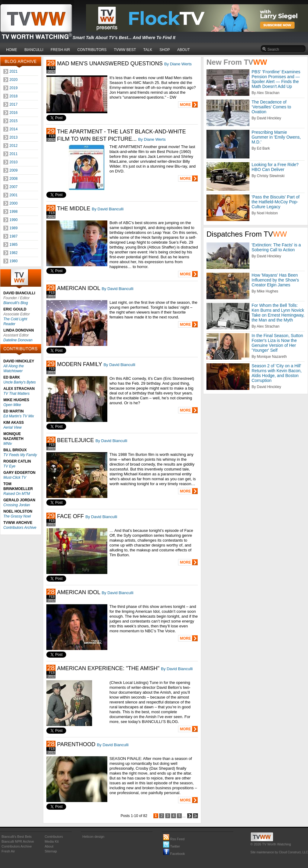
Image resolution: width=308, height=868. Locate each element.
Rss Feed (174, 839)
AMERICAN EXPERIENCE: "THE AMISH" (108, 668)
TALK (148, 50)
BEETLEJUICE (75, 440)
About (49, 846)
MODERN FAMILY (79, 364)
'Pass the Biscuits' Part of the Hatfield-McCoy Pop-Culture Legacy (276, 202)
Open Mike (12, 405)
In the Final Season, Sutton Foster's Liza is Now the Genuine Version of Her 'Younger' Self (277, 343)
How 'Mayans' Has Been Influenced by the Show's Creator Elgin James (275, 280)
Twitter (172, 846)
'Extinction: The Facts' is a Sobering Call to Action (276, 247)
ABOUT (183, 50)
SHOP (165, 50)
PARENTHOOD (76, 744)
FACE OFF (70, 516)
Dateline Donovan (18, 340)
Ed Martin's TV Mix (19, 416)
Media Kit (52, 841)
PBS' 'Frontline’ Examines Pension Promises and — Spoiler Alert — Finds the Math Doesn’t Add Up (276, 79)
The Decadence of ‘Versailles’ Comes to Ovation (271, 107)
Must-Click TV (15, 478)
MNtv (8, 444)
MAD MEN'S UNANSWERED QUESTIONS (110, 64)
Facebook (174, 854)
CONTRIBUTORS (92, 50)
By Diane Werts (178, 64)
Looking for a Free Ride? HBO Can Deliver (275, 167)
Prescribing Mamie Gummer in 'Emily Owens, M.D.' (276, 137)
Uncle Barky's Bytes (20, 382)
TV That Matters (16, 394)
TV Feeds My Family (20, 455)
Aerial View (13, 427)
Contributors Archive (20, 528)
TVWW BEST (125, 50)
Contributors (54, 837)
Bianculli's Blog (16, 303)
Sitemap (51, 851)
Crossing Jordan (17, 505)
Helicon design (93, 837)
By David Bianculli (108, 209)
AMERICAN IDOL (79, 288)
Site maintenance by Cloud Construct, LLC (279, 852)
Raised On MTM (17, 494)
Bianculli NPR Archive (18, 841)
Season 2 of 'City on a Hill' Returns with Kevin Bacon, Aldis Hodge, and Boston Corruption (277, 373)
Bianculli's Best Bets (17, 837)
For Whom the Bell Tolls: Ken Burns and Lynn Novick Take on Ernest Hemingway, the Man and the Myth (278, 313)
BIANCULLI (34, 50)
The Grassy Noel (17, 516)
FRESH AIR (60, 50)
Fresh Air (8, 851)
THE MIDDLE (74, 209)
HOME (12, 50)
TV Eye (9, 466)
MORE (185, 105)
